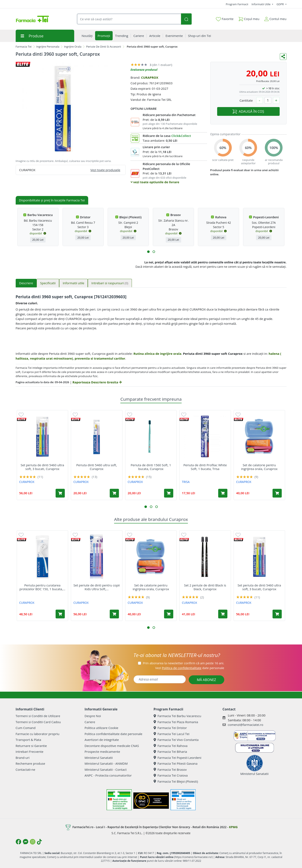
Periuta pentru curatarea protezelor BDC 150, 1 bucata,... (42, 587)
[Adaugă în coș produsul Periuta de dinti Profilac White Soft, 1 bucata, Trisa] (223, 493)
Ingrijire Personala (48, 47)
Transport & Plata (28, 740)
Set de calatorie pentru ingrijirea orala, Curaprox (259, 467)
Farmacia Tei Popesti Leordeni (178, 758)
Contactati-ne (25, 769)
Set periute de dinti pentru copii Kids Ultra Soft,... (97, 587)
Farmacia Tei (24, 47)
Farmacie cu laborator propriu (38, 734)
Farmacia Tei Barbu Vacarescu (177, 716)
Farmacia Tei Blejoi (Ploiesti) (176, 781)
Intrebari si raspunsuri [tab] (110, 283)
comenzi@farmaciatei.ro (246, 725)
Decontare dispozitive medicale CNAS (112, 746)
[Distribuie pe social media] (283, 57)
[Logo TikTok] (39, 842)
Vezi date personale (190, 668)
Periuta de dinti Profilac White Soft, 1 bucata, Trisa (205, 467)
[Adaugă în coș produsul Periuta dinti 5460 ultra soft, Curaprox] (114, 493)
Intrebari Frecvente (30, 752)
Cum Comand (26, 728)
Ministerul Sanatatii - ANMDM (106, 763)
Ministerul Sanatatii (99, 758)
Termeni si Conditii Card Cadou (38, 722)
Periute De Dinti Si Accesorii (104, 47)
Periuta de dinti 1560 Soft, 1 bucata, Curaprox (151, 467)
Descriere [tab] (26, 283)
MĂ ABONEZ (206, 680)
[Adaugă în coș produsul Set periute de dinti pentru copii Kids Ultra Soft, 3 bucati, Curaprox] (114, 614)
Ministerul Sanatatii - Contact (106, 769)
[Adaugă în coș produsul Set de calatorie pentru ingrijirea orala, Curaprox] (277, 493)
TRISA (186, 482)
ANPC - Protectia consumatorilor (108, 775)
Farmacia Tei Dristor (170, 728)
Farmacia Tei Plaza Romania (176, 722)
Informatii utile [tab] (73, 283)
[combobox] (129, 19)
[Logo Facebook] (18, 842)
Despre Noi (93, 716)
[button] (148, 252)
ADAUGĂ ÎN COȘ (248, 111)
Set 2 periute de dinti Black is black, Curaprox (205, 587)
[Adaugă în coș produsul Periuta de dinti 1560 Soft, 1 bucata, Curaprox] (169, 493)
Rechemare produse (30, 763)
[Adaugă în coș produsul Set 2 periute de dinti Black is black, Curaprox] (223, 614)
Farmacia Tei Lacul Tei (172, 734)
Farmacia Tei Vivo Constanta (176, 740)
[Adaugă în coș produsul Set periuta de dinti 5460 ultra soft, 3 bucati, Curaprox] (60, 493)
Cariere (90, 722)
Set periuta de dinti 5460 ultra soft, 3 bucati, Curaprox (42, 467)
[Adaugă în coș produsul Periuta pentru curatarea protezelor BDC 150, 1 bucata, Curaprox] (60, 614)
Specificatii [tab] (48, 283)
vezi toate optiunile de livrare (155, 182)
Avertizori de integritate (102, 740)
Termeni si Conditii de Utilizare (38, 716)
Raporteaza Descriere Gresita (97, 382)
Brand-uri (23, 758)
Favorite (225, 19)
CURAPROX (150, 77)
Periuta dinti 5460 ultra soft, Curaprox (97, 467)
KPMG (233, 827)
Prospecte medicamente (102, 752)
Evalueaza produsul (144, 70)
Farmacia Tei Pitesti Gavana (176, 763)
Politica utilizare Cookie (101, 728)
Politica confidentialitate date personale (113, 734)
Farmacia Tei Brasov (170, 769)
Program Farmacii (237, 4)
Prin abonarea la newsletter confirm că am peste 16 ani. (183, 663)
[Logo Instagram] (33, 842)
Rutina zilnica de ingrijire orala (157, 354)
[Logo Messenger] (25, 842)
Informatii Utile (261, 4)
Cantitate (246, 100)
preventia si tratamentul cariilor (100, 358)
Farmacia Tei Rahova (171, 746)
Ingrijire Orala (73, 47)
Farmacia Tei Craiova (171, 775)
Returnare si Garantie (31, 746)
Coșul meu (249, 18)
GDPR (280, 4)
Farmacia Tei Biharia (170, 752)
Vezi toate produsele (105, 170)
